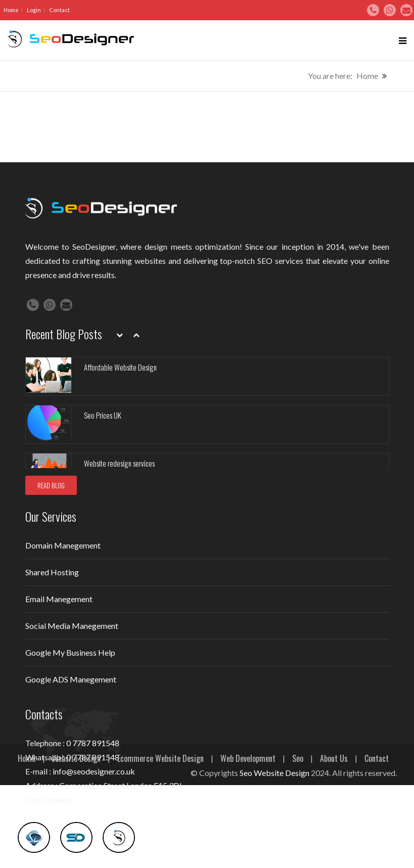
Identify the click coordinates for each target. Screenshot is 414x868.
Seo (298, 758)
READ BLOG (51, 485)
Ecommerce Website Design (160, 758)
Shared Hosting (52, 572)
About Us (334, 758)
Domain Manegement (63, 545)
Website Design (76, 758)
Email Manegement (59, 599)
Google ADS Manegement (71, 679)
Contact (59, 10)
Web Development (248, 758)
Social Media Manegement (72, 626)
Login (34, 10)
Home (11, 10)
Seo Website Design (274, 773)
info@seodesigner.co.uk (94, 771)
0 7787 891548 (93, 743)
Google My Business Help (70, 652)
